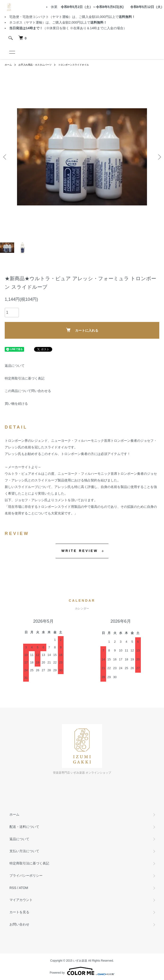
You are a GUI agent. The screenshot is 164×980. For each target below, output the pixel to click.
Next (159, 157)
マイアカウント (21, 900)
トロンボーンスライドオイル (73, 65)
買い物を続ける (16, 404)
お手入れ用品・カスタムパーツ (35, 65)
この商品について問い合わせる (28, 391)
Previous (5, 157)
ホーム (8, 65)
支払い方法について (24, 851)
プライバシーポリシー (26, 876)
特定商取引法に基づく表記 (25, 378)
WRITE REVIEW (80, 551)
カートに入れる (82, 330)
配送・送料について (24, 827)
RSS (13, 888)
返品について (15, 366)
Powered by (82, 971)
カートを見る (19, 912)
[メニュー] (12, 52)
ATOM (24, 888)
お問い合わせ (19, 924)
